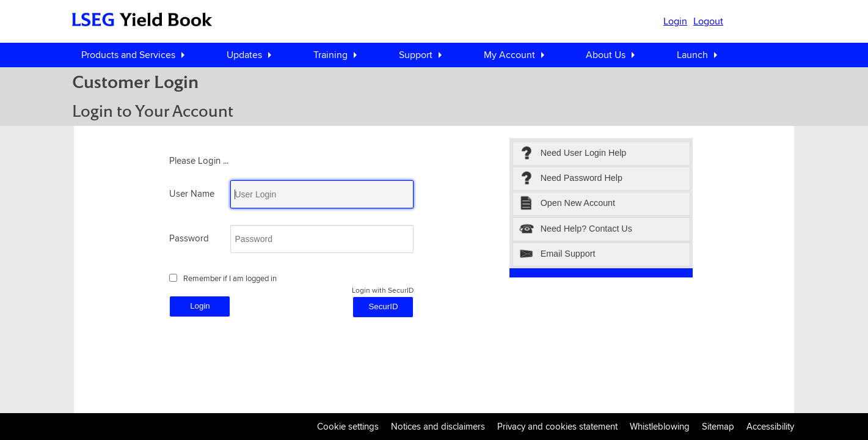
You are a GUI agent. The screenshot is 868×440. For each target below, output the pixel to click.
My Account (509, 55)
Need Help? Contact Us (576, 229)
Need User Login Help (573, 154)
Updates (244, 55)
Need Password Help (571, 179)
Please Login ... (199, 160)
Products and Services (128, 55)
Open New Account (567, 204)
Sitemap (718, 426)
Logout (708, 21)
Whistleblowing (660, 426)
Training (330, 55)
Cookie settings (348, 426)
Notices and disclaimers (438, 426)
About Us (606, 55)
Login (675, 21)
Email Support (557, 255)
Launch (692, 55)
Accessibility (770, 426)
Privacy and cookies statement (557, 426)
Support (416, 55)
